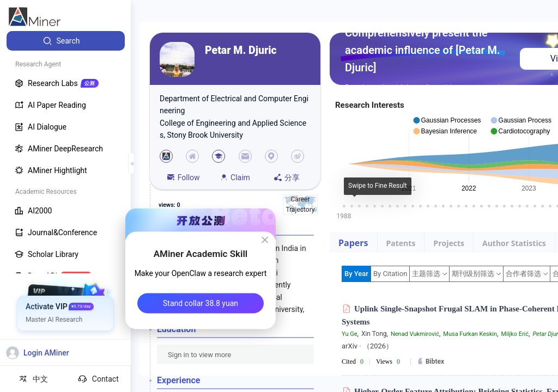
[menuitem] (66, 41)
